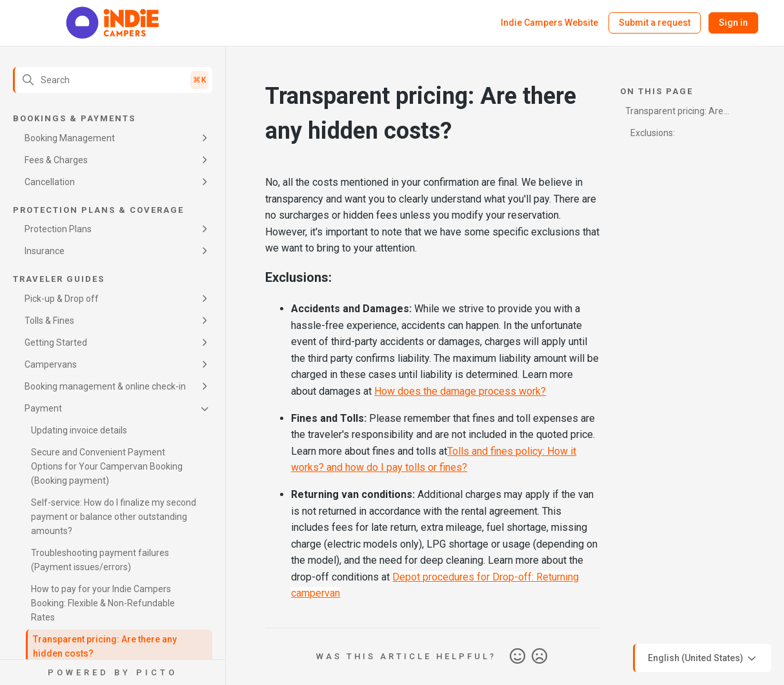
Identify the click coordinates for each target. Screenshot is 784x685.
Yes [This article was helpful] (518, 657)
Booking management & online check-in (105, 386)
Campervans (51, 364)
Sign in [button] (733, 23)
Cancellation (50, 182)
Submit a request (655, 23)
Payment (43, 408)
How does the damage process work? (460, 391)
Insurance (45, 251)
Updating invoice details (79, 430)
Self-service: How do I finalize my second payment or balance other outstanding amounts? (114, 517)
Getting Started (56, 342)
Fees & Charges (56, 160)
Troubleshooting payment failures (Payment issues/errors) (100, 560)
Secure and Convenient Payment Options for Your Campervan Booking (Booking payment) (107, 466)
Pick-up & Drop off (62, 299)
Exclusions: (653, 133)
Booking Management (70, 138)
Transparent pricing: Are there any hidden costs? (105, 646)
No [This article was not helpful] (539, 657)
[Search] (113, 80)
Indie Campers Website (549, 23)
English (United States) (703, 659)
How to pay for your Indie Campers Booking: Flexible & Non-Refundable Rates (103, 603)
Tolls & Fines (49, 321)
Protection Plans (58, 229)
